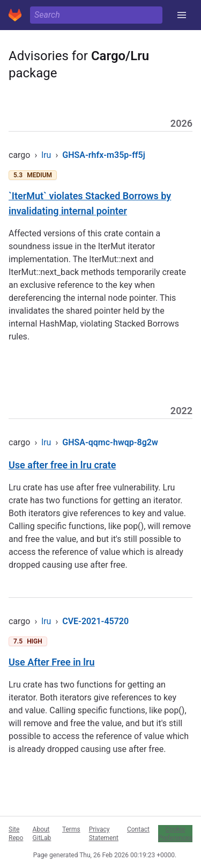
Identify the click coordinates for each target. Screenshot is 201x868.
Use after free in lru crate (62, 465)
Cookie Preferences (175, 834)
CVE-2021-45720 (95, 621)
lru (46, 155)
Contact (138, 829)
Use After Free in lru (52, 662)
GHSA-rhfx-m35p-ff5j (104, 155)
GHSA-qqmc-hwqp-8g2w (110, 442)
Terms (71, 829)
